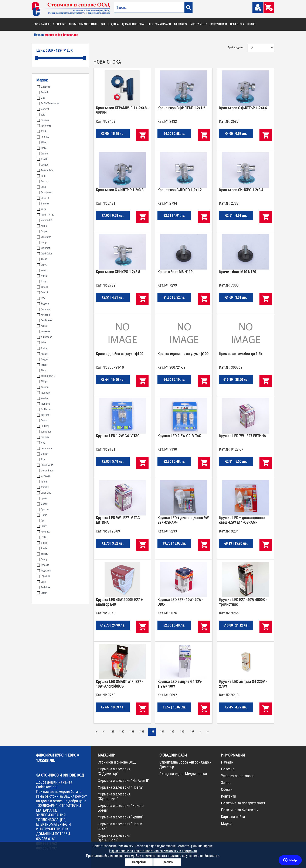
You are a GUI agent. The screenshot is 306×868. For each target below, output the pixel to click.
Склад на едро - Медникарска (183, 774)
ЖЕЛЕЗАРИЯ (181, 24)
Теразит (43, 565)
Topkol (42, 148)
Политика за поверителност (243, 803)
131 (132, 732)
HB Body (43, 426)
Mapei (42, 504)
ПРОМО (251, 24)
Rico (41, 443)
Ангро (42, 226)
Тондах (42, 359)
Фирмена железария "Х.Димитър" (114, 771)
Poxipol (42, 354)
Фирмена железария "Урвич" (120, 817)
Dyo (41, 521)
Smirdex (43, 204)
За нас (226, 783)
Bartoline (43, 587)
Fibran (42, 515)
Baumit (42, 92)
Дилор (42, 560)
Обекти (227, 789)
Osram (42, 593)
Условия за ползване (238, 776)
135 (172, 732)
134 (162, 732)
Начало (227, 762)
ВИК (103, 24)
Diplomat (43, 248)
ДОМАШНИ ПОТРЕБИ (133, 24)
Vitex (41, 209)
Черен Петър (45, 215)
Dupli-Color (44, 254)
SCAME (42, 159)
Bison (42, 370)
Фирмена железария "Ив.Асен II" (124, 780)
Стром (42, 265)
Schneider (44, 432)
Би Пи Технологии (48, 103)
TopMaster (44, 409)
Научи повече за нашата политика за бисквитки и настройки (153, 851)
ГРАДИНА (113, 24)
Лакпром (43, 309)
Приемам (167, 862)
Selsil (41, 115)
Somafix (43, 487)
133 (152, 732)
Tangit (42, 482)
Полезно (228, 769)
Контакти (229, 796)
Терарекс (44, 393)
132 (142, 732)
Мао (41, 98)
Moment (43, 109)
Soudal (42, 548)
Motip (42, 243)
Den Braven (45, 320)
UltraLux (43, 198)
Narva (42, 270)
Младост (43, 87)
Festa (42, 537)
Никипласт (44, 448)
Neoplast (43, 532)
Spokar (42, 348)
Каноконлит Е (46, 376)
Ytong (42, 281)
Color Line (44, 493)
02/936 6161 (46, 839)
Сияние (43, 154)
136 (182, 732)
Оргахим (43, 510)
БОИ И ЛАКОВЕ (42, 24)
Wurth (42, 276)
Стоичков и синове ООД (117, 762)
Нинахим (43, 331)
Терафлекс (45, 193)
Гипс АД (43, 137)
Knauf (42, 259)
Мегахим (43, 476)
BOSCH (42, 287)
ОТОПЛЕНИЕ (59, 24)
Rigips (42, 543)
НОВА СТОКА (237, 24)
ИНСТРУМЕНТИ (199, 24)
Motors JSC (45, 220)
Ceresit (42, 293)
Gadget (42, 165)
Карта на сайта (233, 817)
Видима (43, 304)
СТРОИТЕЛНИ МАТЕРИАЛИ (83, 24)
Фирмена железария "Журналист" (114, 796)
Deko (41, 582)
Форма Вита (45, 170)
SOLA (41, 131)
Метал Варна (46, 471)
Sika (41, 459)
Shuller (42, 454)
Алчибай (43, 315)
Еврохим (43, 576)
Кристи (42, 554)
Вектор (42, 181)
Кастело (43, 415)
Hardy (42, 526)
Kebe (41, 343)
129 (112, 732)
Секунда (43, 437)
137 (192, 732)
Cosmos (43, 120)
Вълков (43, 387)
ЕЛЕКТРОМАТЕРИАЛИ (159, 24)
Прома (42, 498)
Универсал (44, 337)
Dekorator (44, 237)
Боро (41, 187)
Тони (41, 176)
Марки (226, 823)
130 (122, 732)
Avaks (42, 326)
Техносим (44, 126)
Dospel (42, 231)
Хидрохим (44, 571)
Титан (42, 365)
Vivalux (42, 398)
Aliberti (42, 142)
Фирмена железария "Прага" (120, 787)
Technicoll (44, 404)
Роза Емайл (45, 465)
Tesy (41, 298)
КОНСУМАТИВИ (219, 24)
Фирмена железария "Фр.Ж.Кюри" (114, 838)
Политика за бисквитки (240, 810)
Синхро (42, 420)
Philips (42, 381)
